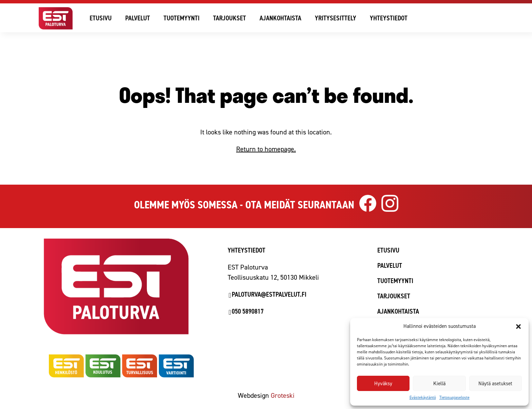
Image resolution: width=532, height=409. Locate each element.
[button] (518, 327)
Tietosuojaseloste (454, 397)
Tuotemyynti (182, 18)
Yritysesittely (336, 18)
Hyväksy (383, 384)
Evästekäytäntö (423, 397)
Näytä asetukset (495, 384)
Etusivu (101, 18)
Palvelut (138, 18)
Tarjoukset (230, 18)
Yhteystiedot (389, 18)
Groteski (283, 395)
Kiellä (439, 384)
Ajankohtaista (280, 18)
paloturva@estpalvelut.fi (269, 294)
